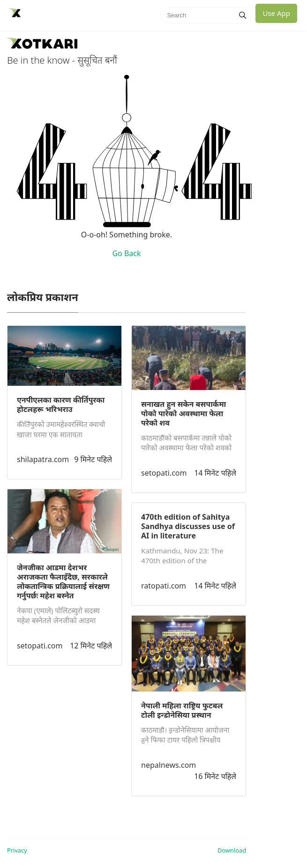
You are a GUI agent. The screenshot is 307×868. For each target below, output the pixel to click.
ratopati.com (164, 586)
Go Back (126, 253)
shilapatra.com (43, 459)
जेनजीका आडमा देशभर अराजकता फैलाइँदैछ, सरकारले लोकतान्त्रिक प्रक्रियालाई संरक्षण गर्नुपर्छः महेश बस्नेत (63, 581)
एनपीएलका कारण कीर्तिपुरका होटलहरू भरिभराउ (61, 405)
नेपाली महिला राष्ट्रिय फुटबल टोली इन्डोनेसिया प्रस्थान (182, 710)
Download (232, 850)
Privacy (17, 850)
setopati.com (40, 646)
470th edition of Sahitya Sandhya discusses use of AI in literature (188, 526)
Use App (276, 13)
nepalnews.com (168, 765)
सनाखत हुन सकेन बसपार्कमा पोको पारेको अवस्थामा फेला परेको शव (183, 413)
